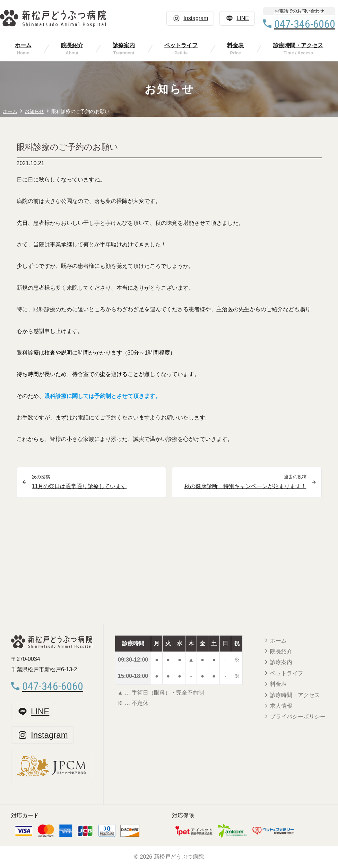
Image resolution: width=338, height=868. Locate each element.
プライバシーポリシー (298, 717)
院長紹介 (72, 45)
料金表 (235, 45)
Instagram (190, 18)
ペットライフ (181, 45)
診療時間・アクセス (295, 695)
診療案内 (124, 45)
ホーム (23, 45)
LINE (237, 18)
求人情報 (281, 706)
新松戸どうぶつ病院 (179, 857)
